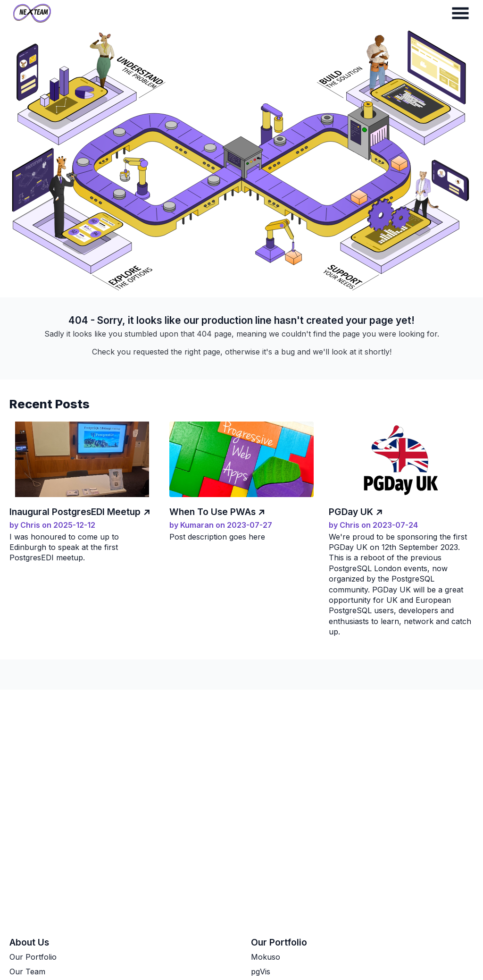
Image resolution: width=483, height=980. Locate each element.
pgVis (261, 972)
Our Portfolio (33, 957)
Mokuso (266, 957)
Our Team (27, 972)
